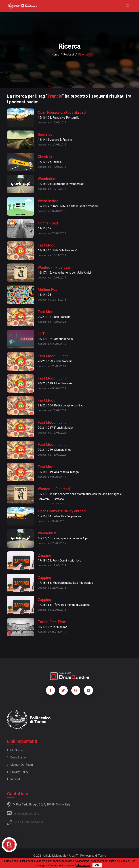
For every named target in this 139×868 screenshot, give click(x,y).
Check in (45, 157)
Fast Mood (47, 245)
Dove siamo (16, 757)
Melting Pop (48, 290)
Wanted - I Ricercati (54, 267)
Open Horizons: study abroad (62, 112)
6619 (40, 822)
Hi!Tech (44, 334)
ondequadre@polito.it (24, 813)
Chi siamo (15, 750)
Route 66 (45, 134)
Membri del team (20, 765)
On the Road (48, 223)
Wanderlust (47, 179)
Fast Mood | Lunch (53, 312)
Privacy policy (18, 772)
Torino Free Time (52, 622)
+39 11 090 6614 (25, 822)
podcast (69, 54)
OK (97, 865)
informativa (83, 865)
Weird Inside (48, 201)
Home (55, 54)
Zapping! (45, 555)
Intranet (13, 779)
